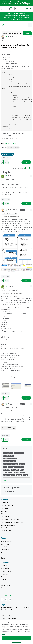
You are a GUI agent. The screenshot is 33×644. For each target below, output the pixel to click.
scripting (25, 475)
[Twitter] (2, 599)
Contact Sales (5, 588)
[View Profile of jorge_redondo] (12, 36)
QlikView (4, 25)
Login (24, 2)
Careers (3, 580)
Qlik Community (7, 595)
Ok (16, 638)
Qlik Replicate (5, 517)
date (13, 470)
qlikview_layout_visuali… (10, 458)
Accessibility (5, 574)
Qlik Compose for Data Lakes (10, 520)
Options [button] (30, 25)
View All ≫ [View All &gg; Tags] (6, 480)
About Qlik (4, 566)
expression (7, 470)
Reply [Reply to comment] (26, 204)
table (22, 470)
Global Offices (5, 585)
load (17, 470)
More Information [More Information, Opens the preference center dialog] (16, 642)
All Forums (10, 491)
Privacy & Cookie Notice (9, 618)
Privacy (3, 577)
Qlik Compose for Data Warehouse (12, 522)
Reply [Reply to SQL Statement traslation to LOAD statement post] (26, 162)
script (5, 467)
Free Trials (4, 547)
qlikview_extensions (9, 475)
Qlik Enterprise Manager (8, 525)
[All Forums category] (4, 491)
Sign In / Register (27, 9)
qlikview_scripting (11, 143)
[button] (31, 36)
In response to (10, 217)
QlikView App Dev (13, 147)
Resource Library (6, 541)
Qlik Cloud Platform (7, 506)
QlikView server (19, 14)
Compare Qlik (5, 550)
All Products (5, 503)
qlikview (22, 464)
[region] (16, 632)
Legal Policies (5, 615)
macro (23, 472)
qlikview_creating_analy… (11, 464)
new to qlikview (19, 453)
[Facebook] (10, 599)
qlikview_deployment (9, 461)
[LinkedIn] (6, 599)
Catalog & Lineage (7, 528)
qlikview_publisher (18, 467)
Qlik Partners (5, 544)
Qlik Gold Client (6, 531)
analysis (19, 475)
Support (3, 558)
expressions (15, 472)
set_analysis (7, 472)
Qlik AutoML (5, 511)
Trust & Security (6, 571)
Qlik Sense (4, 508)
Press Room (5, 569)
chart (10, 467)
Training (3, 555)
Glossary (4, 552)
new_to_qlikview (8, 453)
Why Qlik (4, 534)
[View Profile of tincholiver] (11, 176)
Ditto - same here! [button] (8, 154)
